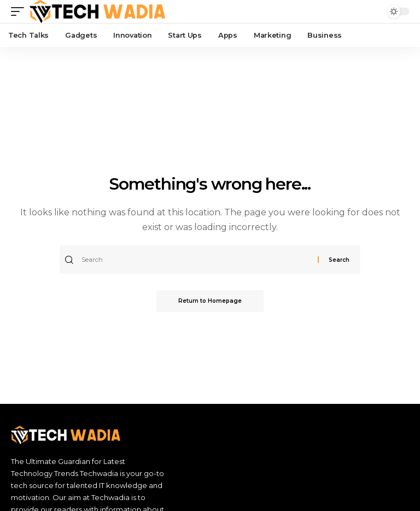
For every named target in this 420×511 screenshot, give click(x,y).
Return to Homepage (210, 301)
